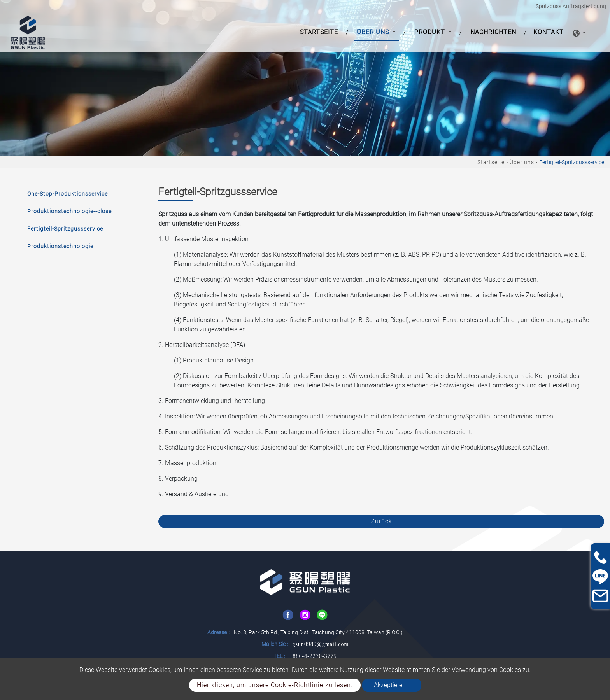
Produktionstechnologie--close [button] (69, 211)
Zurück (381, 521)
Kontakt (549, 32)
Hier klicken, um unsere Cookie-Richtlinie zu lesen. (275, 685)
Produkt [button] (431, 32)
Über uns (522, 162)
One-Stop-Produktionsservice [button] (67, 194)
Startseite (321, 31)
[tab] (76, 193)
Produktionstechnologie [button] (60, 246)
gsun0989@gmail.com (321, 644)
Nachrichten (493, 32)
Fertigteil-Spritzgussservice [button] (65, 229)
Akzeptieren (390, 685)
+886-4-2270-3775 (313, 656)
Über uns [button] (374, 32)
